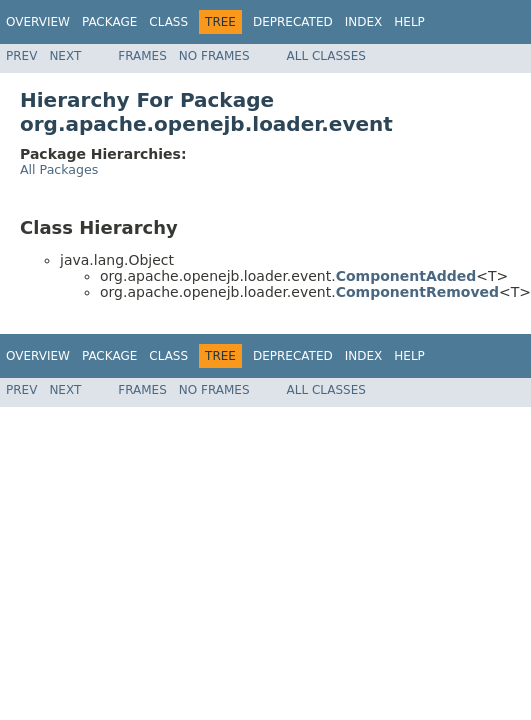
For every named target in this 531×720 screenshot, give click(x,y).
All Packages (59, 169)
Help (409, 22)
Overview (38, 22)
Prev (21, 56)
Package (109, 22)
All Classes (326, 56)
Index (364, 22)
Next (65, 56)
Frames (142, 56)
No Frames (214, 56)
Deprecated (293, 22)
